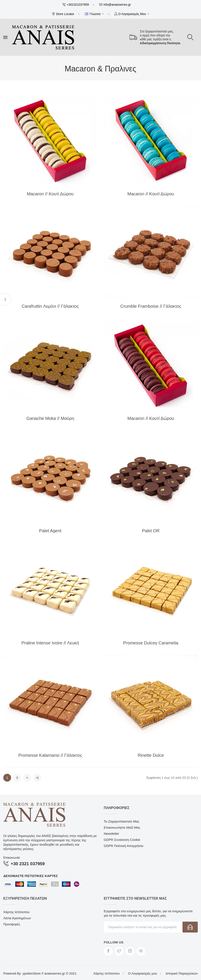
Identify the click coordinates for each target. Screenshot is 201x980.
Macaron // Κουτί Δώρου (50, 194)
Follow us (114, 942)
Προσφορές (12, 924)
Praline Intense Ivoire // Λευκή (50, 643)
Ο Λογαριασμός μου (143, 973)
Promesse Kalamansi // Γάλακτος (50, 755)
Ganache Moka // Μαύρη (50, 418)
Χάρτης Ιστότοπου (16, 912)
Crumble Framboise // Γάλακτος (151, 306)
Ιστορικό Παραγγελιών (182, 973)
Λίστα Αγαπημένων (17, 918)
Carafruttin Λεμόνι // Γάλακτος (50, 306)
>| (37, 778)
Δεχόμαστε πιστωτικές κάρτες (30, 876)
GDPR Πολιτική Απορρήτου (124, 846)
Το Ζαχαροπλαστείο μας (122, 821)
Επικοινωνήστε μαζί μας (122, 827)
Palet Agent (50, 531)
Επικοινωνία (12, 858)
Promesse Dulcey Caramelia (151, 643)
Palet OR (151, 531)
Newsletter (112, 834)
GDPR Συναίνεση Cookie (122, 840)
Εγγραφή (190, 927)
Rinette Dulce (151, 755)
